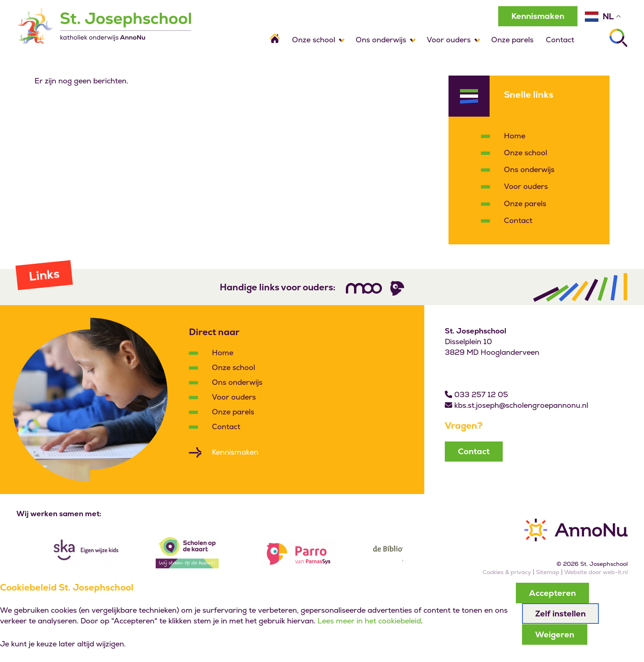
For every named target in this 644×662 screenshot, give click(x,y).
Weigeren (555, 634)
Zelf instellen (560, 614)
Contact (560, 40)
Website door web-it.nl (596, 572)
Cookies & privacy (507, 572)
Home (515, 136)
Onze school (314, 40)
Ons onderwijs (381, 40)
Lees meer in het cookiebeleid (369, 621)
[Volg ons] (364, 289)
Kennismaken (537, 16)
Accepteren (552, 593)
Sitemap (548, 572)
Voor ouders (449, 40)
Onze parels (512, 40)
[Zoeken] (619, 38)
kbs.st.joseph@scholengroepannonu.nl (521, 406)
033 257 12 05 (481, 395)
